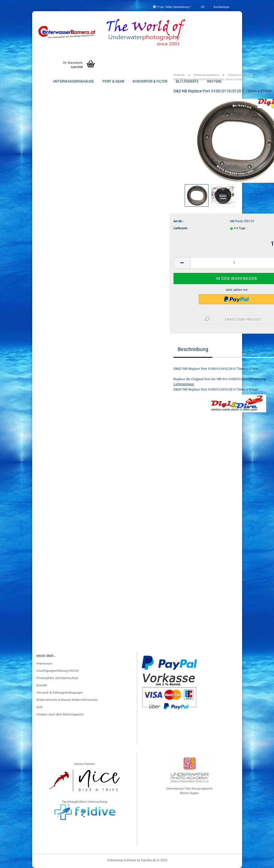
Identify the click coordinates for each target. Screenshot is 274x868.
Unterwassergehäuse (73, 81)
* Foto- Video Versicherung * (172, 7)
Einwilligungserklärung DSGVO (58, 671)
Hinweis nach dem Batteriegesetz (60, 714)
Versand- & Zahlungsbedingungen (60, 693)
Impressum (44, 664)
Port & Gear (113, 81)
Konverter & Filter (150, 81)
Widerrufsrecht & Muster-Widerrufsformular (67, 700)
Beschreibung (193, 349)
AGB (39, 707)
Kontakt (42, 685)
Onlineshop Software (122, 860)
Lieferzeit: (181, 228)
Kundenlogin (221, 7)
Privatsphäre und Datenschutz (57, 678)
